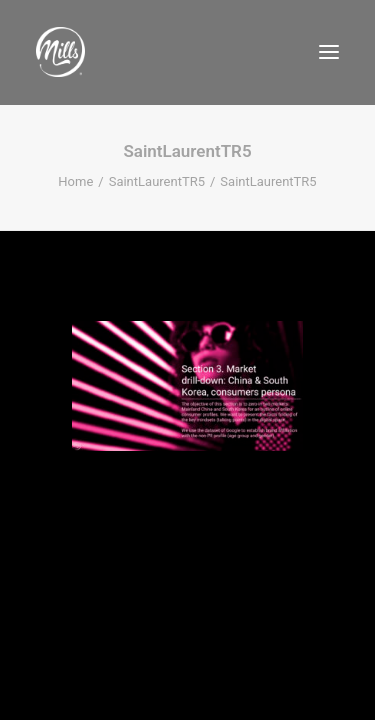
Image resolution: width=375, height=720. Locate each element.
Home (75, 181)
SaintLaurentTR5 (157, 181)
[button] (329, 52)
